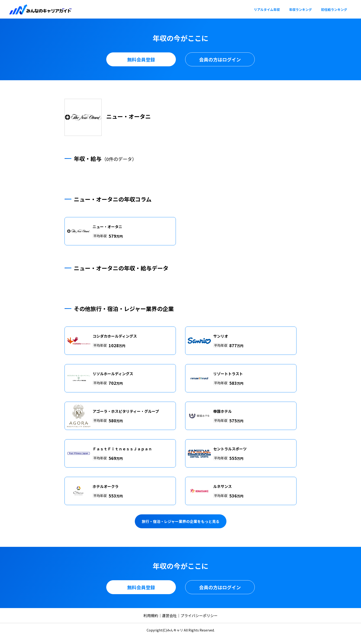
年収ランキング (300, 10)
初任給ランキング (334, 10)
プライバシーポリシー (199, 615)
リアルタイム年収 (267, 10)
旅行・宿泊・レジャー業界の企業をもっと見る (181, 521)
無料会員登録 (141, 59)
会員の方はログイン (220, 59)
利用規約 (151, 615)
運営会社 (169, 615)
